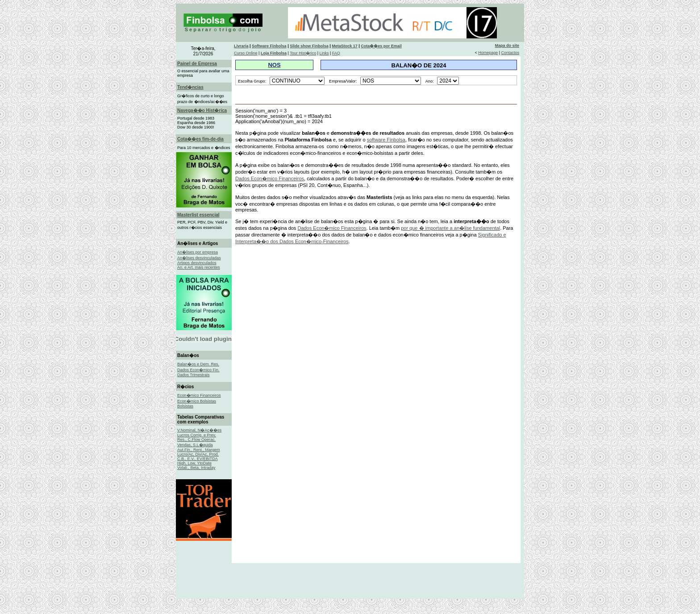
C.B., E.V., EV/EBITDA (198, 459)
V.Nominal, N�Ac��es (199, 430)
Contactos (510, 53)
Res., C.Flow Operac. (196, 440)
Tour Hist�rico (303, 53)
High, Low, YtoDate (194, 463)
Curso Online (246, 53)
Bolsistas (185, 406)
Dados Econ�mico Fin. (198, 370)
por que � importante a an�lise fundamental (450, 228)
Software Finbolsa (269, 46)
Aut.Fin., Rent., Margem (199, 450)
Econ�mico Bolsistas (197, 401)
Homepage (488, 53)
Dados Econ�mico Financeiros (270, 178)
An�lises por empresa (198, 252)
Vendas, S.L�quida (195, 445)
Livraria (241, 46)
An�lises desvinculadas (199, 258)
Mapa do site (507, 46)
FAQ (336, 53)
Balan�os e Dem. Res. (198, 364)
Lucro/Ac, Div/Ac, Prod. (198, 454)
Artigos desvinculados (197, 263)
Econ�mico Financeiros (199, 395)
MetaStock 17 (345, 46)
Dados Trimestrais (194, 375)
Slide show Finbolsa (309, 46)
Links (324, 53)
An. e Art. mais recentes (199, 267)
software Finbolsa (386, 140)
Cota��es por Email (381, 46)
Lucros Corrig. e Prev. (197, 435)
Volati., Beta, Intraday (196, 468)
